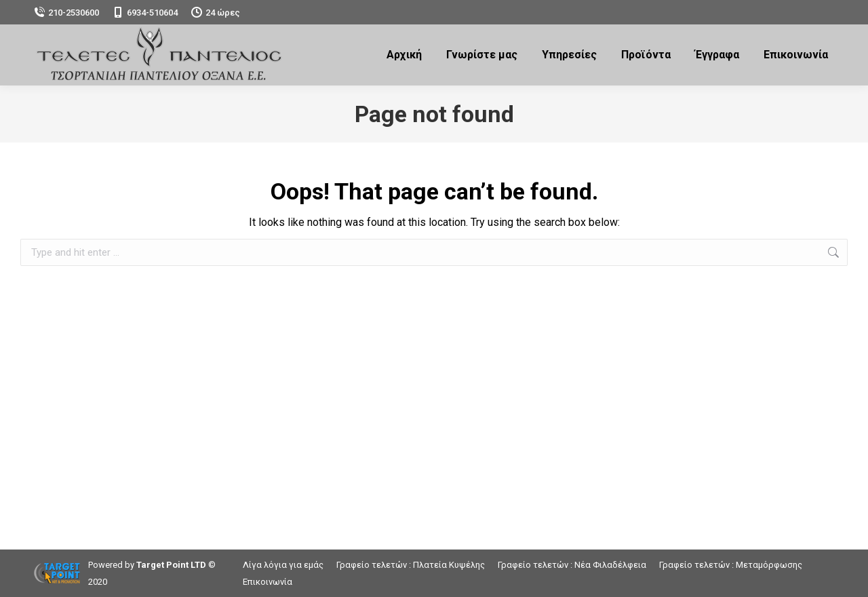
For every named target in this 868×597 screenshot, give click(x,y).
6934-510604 (145, 13)
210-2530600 (66, 13)
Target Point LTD (171, 565)
